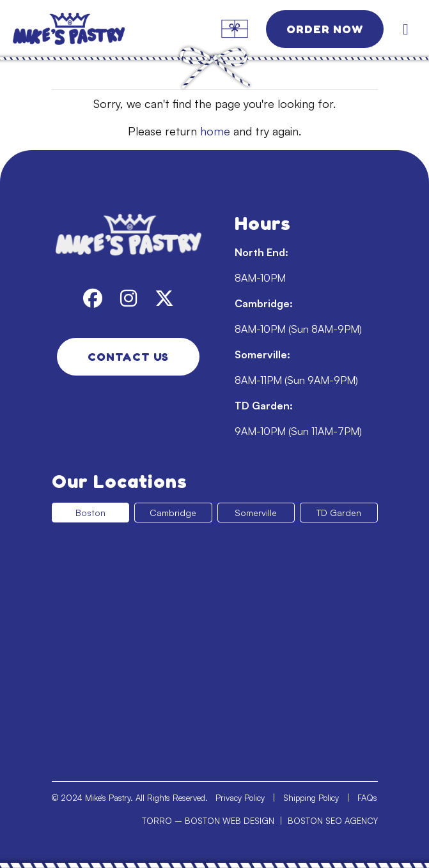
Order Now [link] (325, 29)
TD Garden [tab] (339, 513)
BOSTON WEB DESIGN (230, 821)
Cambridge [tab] (173, 513)
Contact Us (128, 356)
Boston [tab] (90, 513)
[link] (90, 29)
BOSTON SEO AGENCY (333, 821)
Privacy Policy (240, 798)
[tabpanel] (215, 647)
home (215, 131)
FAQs (367, 798)
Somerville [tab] (256, 513)
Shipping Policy (311, 798)
